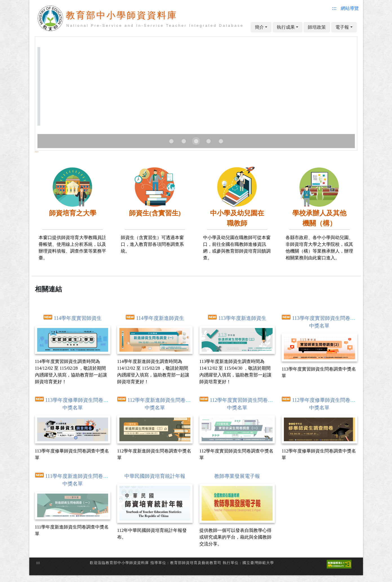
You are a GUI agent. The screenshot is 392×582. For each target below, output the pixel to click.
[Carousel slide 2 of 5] (184, 141)
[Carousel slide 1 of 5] (171, 141)
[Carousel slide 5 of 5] (221, 141)
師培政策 (317, 27)
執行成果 (286, 27)
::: (37, 150)
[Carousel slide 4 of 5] (208, 141)
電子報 (342, 27)
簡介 (259, 27)
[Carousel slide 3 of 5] (196, 141)
